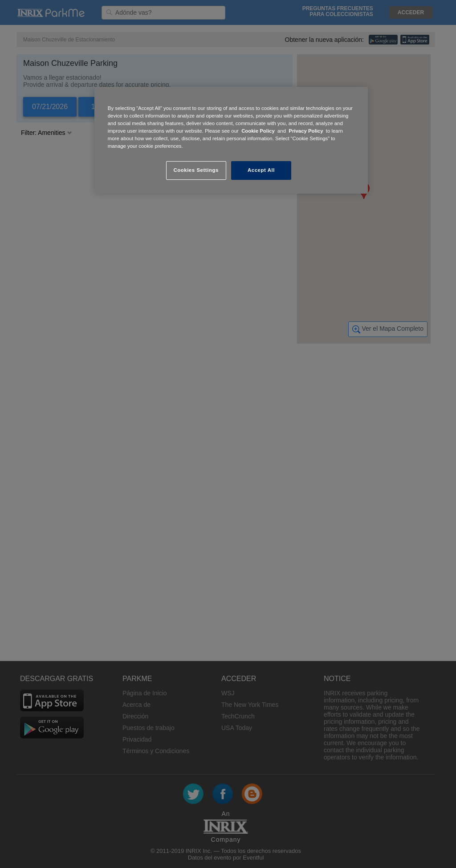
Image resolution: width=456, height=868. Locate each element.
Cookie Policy (258, 131)
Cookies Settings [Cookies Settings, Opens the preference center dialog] (196, 170)
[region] (231, 140)
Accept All (261, 170)
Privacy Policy (306, 131)
